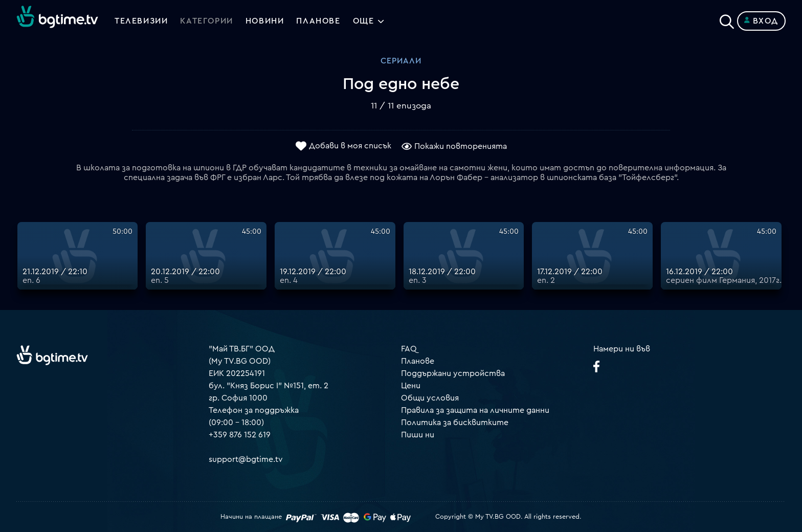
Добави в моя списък (350, 146)
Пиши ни (418, 435)
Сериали (401, 61)
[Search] (727, 19)
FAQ (409, 349)
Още (364, 21)
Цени (411, 386)
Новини (265, 21)
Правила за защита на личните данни (475, 410)
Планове (418, 361)
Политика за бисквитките (455, 423)
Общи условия (430, 398)
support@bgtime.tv (246, 459)
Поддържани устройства (453, 373)
